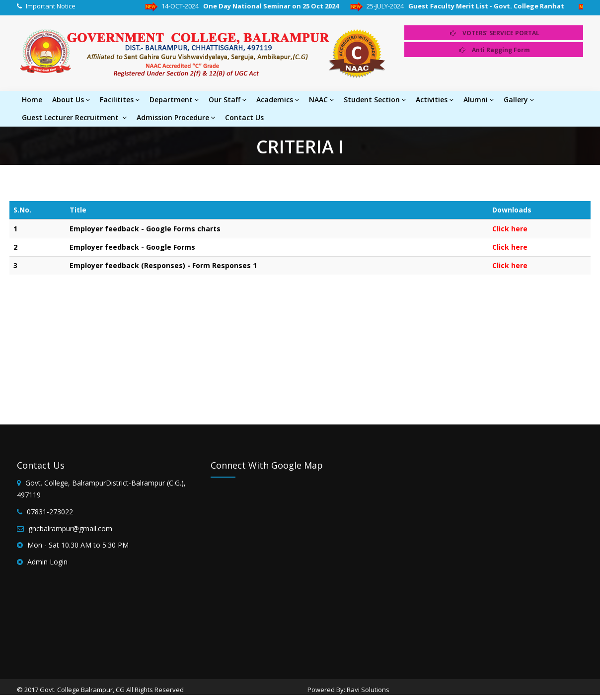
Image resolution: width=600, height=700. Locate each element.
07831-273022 (50, 512)
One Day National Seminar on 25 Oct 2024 (278, 6)
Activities (435, 100)
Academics (278, 100)
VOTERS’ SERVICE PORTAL (495, 33)
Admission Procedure (176, 117)
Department (174, 100)
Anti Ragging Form (495, 50)
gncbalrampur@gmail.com (70, 528)
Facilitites (120, 100)
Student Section (375, 100)
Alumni (479, 100)
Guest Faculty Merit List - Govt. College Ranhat (495, 6)
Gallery (519, 100)
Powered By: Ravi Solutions (348, 690)
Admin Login (47, 562)
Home (32, 100)
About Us (71, 100)
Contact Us (244, 117)
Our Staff (227, 100)
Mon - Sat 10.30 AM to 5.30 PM (78, 545)
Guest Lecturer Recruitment (74, 117)
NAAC (321, 100)
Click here (510, 229)
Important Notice (51, 6)
